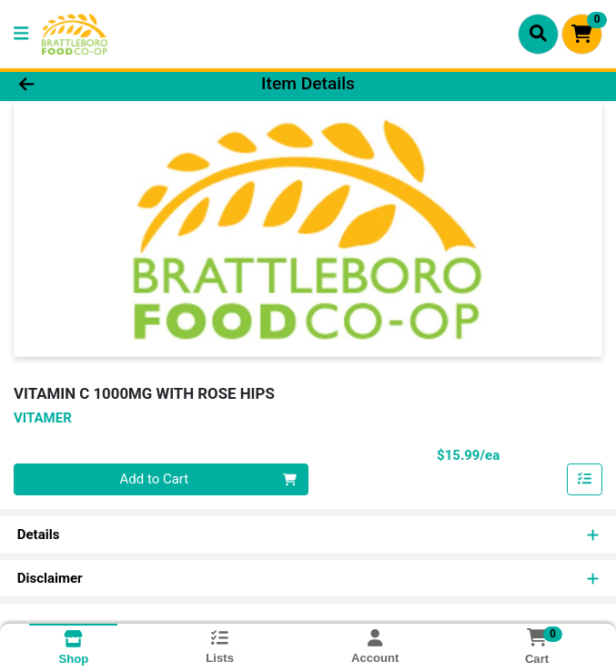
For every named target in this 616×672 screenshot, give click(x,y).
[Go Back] (87, 84)
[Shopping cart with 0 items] (582, 34)
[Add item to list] (585, 480)
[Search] (538, 34)
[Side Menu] (21, 34)
